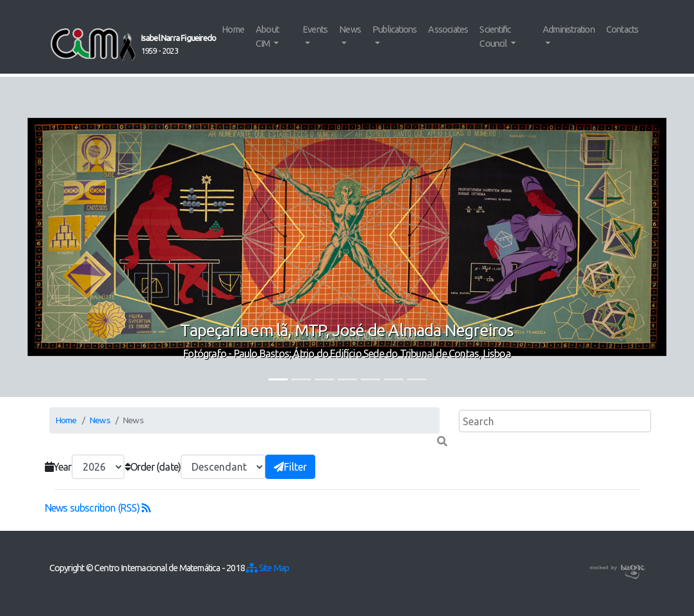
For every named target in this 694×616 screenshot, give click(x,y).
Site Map (268, 568)
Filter (290, 467)
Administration (569, 29)
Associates (448, 29)
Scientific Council (495, 36)
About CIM (267, 36)
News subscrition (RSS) (98, 508)
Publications (394, 29)
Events (315, 29)
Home (233, 29)
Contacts (623, 29)
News (350, 29)
